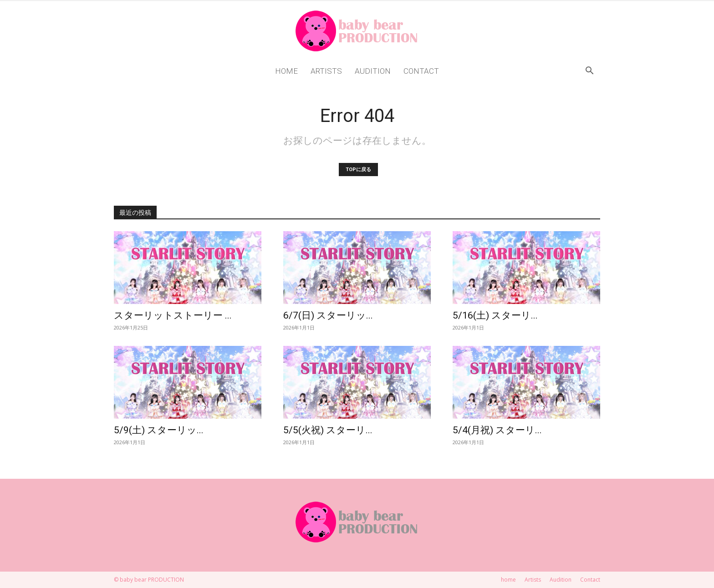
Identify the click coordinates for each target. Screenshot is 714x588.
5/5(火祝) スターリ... (328, 430)
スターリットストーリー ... (173, 315)
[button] (589, 72)
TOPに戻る (358, 170)
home (286, 71)
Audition (373, 71)
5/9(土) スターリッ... (159, 430)
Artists (326, 71)
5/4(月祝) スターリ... (497, 430)
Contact (421, 71)
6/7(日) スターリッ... (328, 315)
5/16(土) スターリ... (495, 315)
